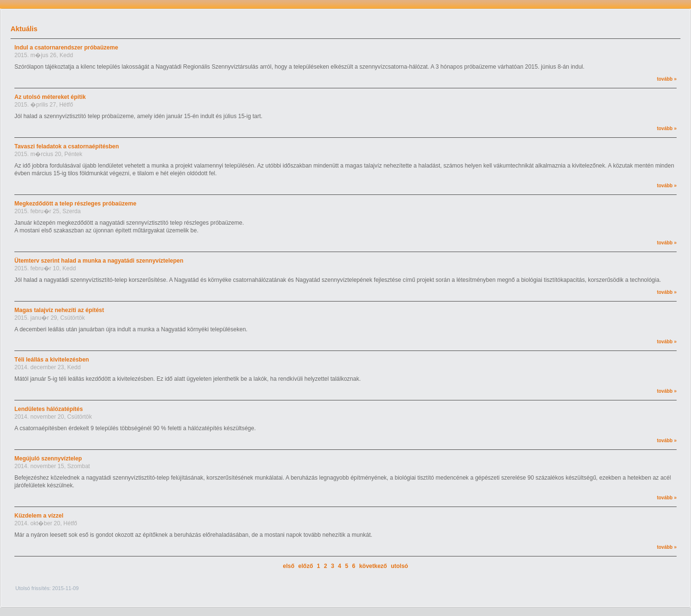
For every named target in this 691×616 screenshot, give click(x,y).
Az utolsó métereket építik (50, 97)
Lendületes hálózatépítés (49, 409)
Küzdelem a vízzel (39, 516)
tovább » (667, 79)
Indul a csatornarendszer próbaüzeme (66, 48)
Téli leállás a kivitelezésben (52, 360)
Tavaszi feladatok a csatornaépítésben (67, 146)
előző (306, 566)
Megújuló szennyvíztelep (48, 459)
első (289, 566)
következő (373, 566)
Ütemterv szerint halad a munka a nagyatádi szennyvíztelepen (99, 261)
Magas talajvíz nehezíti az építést (59, 310)
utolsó (399, 566)
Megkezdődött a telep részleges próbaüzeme (75, 204)
